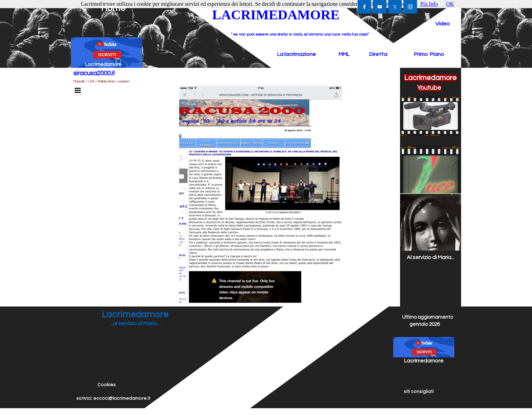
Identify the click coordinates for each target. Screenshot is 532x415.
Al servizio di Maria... (431, 257)
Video (443, 24)
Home (113, 8)
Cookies (107, 385)
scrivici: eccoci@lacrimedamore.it (113, 398)
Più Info (429, 4)
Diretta (378, 54)
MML (344, 54)
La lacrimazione (297, 54)
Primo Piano (429, 54)
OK (450, 4)
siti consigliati (419, 392)
